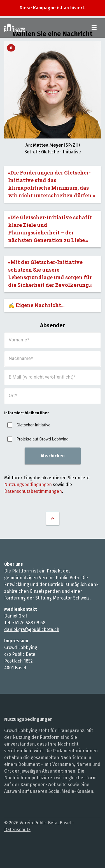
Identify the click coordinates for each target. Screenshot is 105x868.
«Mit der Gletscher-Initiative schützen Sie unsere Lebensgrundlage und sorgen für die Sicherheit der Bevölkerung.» (50, 273)
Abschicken (53, 456)
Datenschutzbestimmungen (33, 491)
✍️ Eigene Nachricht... (36, 305)
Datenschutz (17, 830)
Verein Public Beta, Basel (45, 823)
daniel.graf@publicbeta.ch (32, 629)
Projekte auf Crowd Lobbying (43, 439)
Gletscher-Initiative (33, 425)
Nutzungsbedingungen (28, 485)
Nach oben (53, 518)
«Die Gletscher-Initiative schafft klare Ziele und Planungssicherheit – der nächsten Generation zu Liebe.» (50, 229)
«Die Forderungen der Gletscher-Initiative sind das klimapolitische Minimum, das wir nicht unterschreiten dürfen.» (52, 184)
